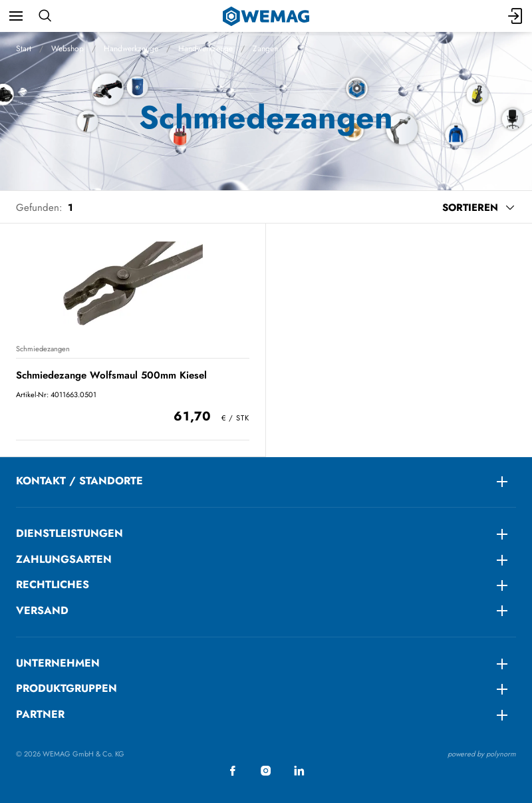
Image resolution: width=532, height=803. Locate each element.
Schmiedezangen (43, 349)
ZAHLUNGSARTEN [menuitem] (64, 559)
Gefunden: (39, 208)
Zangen (265, 49)
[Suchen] (45, 16)
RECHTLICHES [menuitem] (53, 584)
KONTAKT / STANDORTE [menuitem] (79, 481)
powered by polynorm (482, 754)
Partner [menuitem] (40, 714)
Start (24, 49)
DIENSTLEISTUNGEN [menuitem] (69, 533)
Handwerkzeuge (131, 49)
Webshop (67, 49)
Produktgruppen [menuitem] (66, 688)
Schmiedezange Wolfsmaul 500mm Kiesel (111, 375)
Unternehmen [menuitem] (58, 663)
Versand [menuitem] (42, 610)
